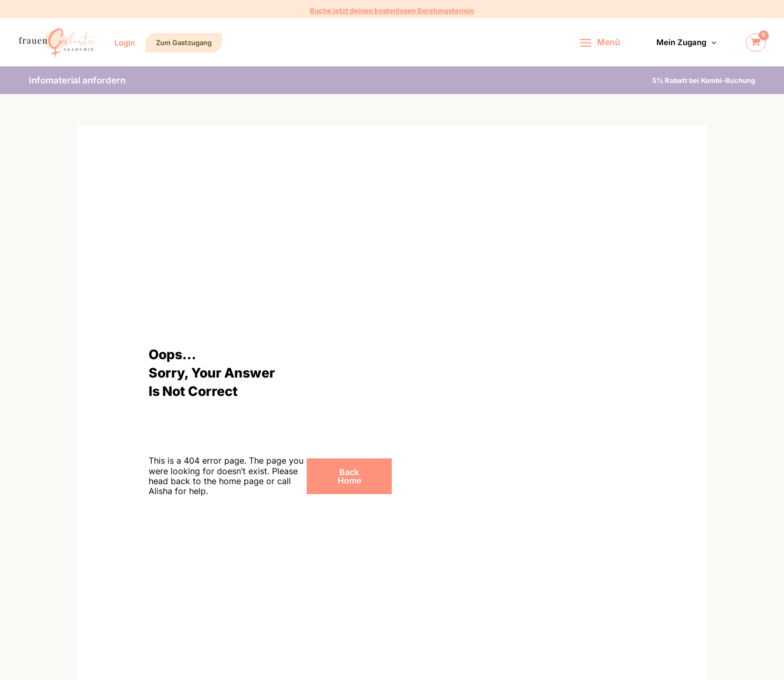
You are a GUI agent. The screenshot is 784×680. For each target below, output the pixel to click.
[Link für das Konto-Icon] (125, 43)
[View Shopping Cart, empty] (756, 43)
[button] (392, 11)
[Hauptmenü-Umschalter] (602, 42)
